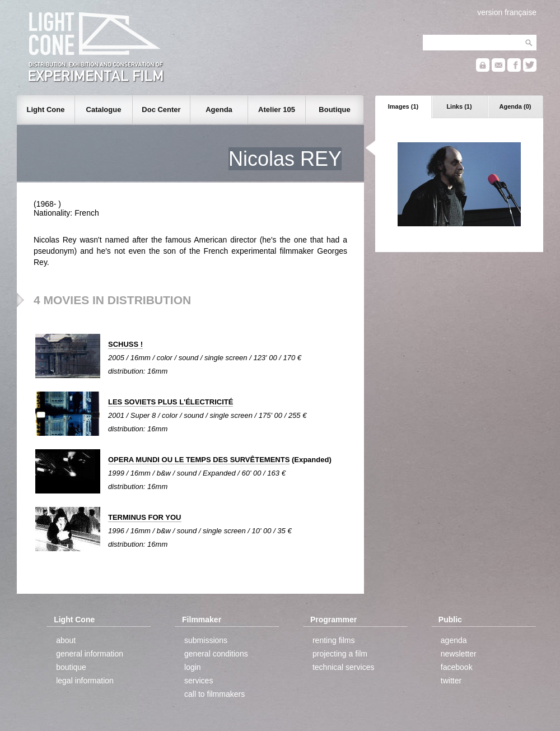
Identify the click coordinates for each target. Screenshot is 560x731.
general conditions (216, 654)
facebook (457, 667)
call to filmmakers (214, 694)
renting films (333, 640)
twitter (451, 681)
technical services (344, 667)
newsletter (459, 654)
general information (90, 654)
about (66, 640)
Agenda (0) (515, 106)
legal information (85, 681)
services (199, 681)
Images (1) (403, 106)
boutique (71, 667)
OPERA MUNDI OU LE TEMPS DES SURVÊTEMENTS (199, 460)
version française (507, 12)
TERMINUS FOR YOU (145, 517)
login (193, 667)
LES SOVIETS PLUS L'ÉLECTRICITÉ (171, 402)
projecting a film (340, 654)
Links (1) (459, 106)
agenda (454, 640)
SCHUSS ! (125, 344)
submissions (206, 640)
